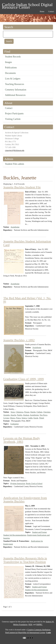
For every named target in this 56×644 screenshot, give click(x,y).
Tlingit (41, 418)
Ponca (18, 418)
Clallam (39, 412)
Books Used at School (34, 484)
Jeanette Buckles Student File (22, 187)
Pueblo (20, 415)
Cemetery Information (16, 90)
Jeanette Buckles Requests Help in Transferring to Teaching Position (25, 560)
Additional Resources (15, 95)
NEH (30, 625)
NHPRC (39, 625)
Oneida (33, 412)
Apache (13, 415)
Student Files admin (15, 164)
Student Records (13, 57)
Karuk (36, 418)
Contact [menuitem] (51, 12)
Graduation (14, 424)
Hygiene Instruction (18, 484)
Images (8, 62)
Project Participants (14, 113)
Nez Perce (43, 415)
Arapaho (6, 415)
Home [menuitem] (42, 12)
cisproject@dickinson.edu (15, 150)
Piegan (27, 412)
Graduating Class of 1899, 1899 (24, 379)
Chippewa (20, 412)
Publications (11, 68)
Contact (9, 108)
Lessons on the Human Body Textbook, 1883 (22, 440)
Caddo (30, 418)
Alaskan (26, 415)
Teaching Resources (15, 84)
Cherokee (47, 412)
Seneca (24, 418)
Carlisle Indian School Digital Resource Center (27, 5)
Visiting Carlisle (13, 119)
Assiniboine (15, 227)
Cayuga (6, 418)
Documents (10, 73)
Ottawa (13, 418)
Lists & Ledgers (13, 79)
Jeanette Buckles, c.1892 (19, 340)
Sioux (13, 412)
